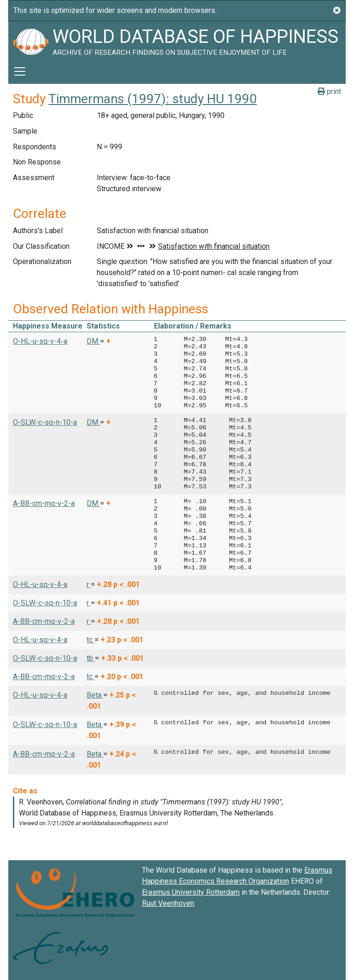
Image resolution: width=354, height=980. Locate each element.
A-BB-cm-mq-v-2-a (44, 503)
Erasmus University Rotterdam (191, 892)
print (329, 91)
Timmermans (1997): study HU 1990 (153, 99)
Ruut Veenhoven (168, 903)
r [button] (89, 584)
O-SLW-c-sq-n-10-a (45, 422)
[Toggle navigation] (20, 71)
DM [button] (93, 341)
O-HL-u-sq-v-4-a (40, 341)
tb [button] (91, 658)
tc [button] (91, 640)
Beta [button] (95, 695)
